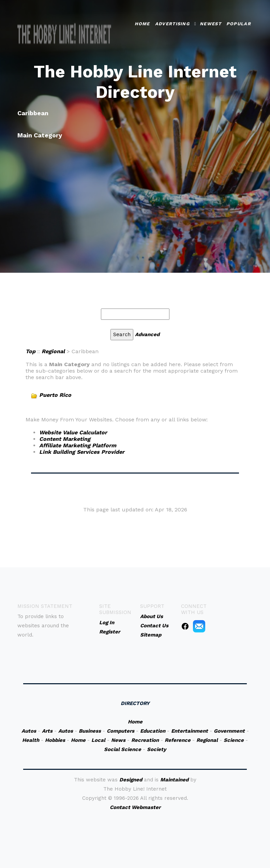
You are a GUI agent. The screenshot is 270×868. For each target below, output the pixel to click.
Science (234, 740)
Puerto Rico (55, 395)
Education (153, 731)
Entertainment (190, 731)
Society (156, 749)
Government (229, 731)
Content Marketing (65, 439)
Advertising (172, 23)
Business (90, 731)
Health (31, 740)
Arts (47, 731)
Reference (178, 740)
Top (31, 351)
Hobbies (55, 740)
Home (142, 23)
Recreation (145, 740)
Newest (211, 23)
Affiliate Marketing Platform (78, 445)
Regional (53, 351)
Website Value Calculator (73, 432)
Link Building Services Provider (82, 452)
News (118, 740)
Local (98, 740)
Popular (239, 23)
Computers (121, 731)
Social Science (123, 749)
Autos (29, 731)
